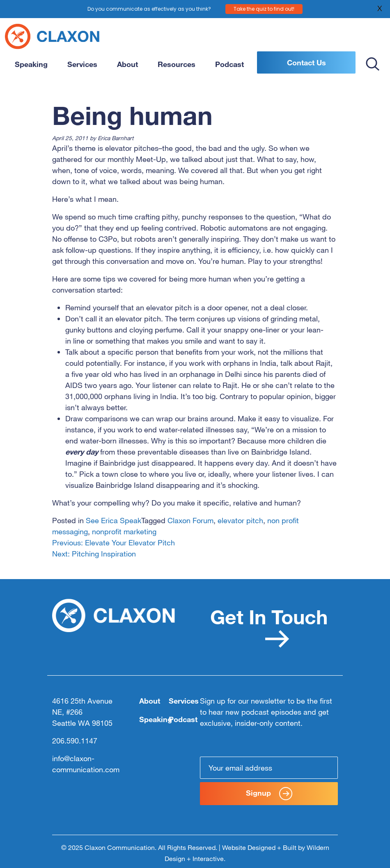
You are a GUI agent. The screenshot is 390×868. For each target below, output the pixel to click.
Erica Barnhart (116, 138)
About (127, 64)
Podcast (229, 64)
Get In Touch (269, 626)
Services (82, 64)
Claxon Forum (190, 520)
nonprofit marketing (124, 531)
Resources (177, 64)
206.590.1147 (75, 741)
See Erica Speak (114, 520)
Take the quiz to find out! (264, 8)
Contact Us (306, 62)
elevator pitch (240, 520)
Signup (269, 794)
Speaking (31, 64)
